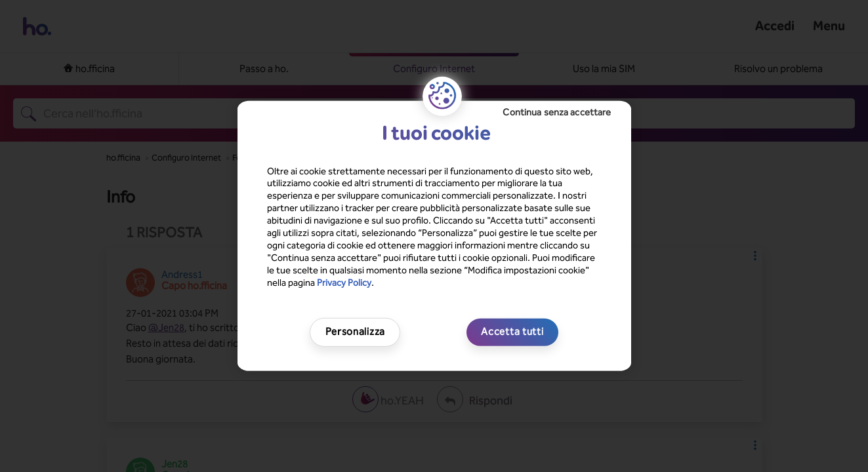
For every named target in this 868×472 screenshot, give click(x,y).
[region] (434, 236)
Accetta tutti (512, 332)
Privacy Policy (344, 282)
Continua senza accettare (557, 112)
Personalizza (355, 332)
